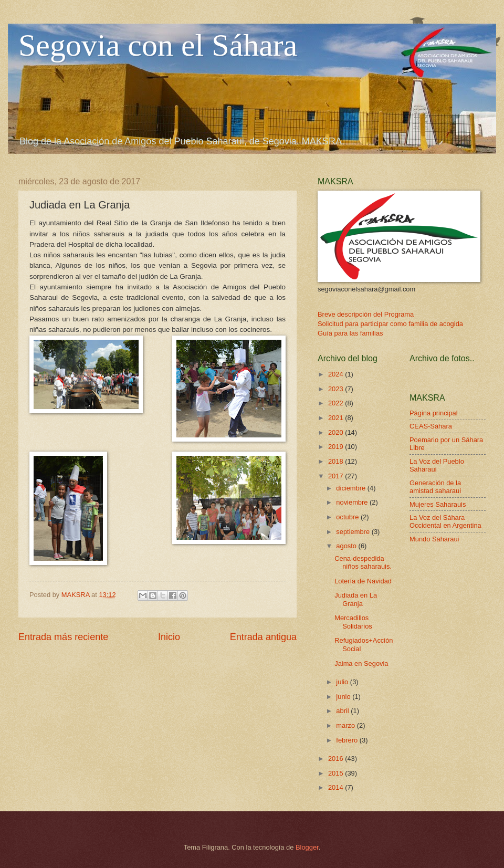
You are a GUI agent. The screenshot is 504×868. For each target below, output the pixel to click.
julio (343, 682)
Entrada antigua (263, 637)
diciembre (351, 488)
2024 (337, 374)
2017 (337, 476)
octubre (348, 517)
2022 (337, 403)
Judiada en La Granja (356, 599)
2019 (337, 447)
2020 (337, 432)
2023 (337, 389)
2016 (337, 759)
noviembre (353, 502)
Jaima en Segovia (361, 663)
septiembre (354, 532)
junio (344, 697)
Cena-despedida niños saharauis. (363, 562)
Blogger (307, 847)
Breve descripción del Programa (366, 314)
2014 (337, 787)
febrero (348, 740)
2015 (337, 773)
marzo (346, 725)
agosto (347, 546)
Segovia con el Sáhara (158, 45)
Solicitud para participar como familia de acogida (390, 324)
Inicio (169, 637)
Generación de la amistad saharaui (435, 487)
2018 (337, 461)
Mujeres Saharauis (438, 504)
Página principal (434, 413)
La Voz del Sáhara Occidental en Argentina (445, 521)
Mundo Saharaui (434, 539)
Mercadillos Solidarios (353, 622)
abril (343, 711)
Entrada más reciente (63, 637)
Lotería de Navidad (363, 581)
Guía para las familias (350, 333)
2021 (337, 418)
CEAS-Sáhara (431, 426)
